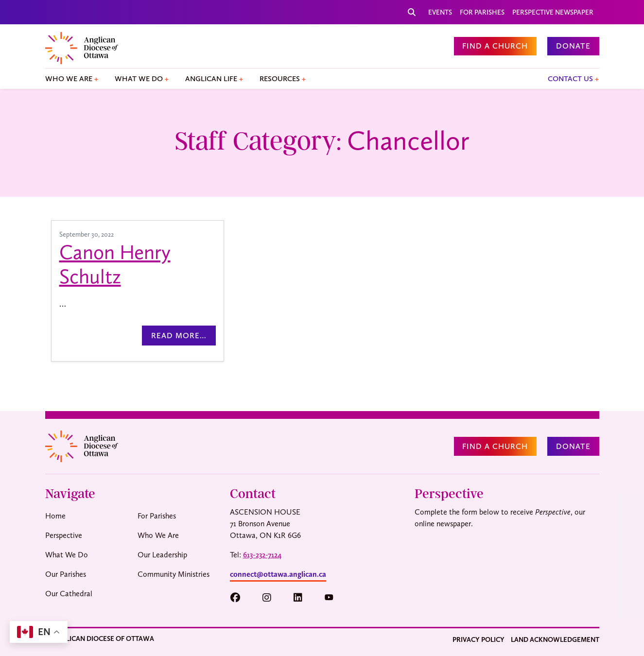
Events (440, 12)
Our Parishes (66, 574)
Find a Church (495, 46)
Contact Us (570, 79)
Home (55, 516)
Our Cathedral (69, 594)
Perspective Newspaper (553, 12)
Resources (280, 79)
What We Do (139, 79)
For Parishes (482, 12)
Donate (573, 46)
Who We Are (69, 79)
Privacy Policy (479, 639)
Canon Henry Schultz (115, 264)
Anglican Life (211, 79)
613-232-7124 (262, 555)
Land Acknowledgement (555, 639)
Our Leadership (162, 555)
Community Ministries (174, 574)
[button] (240, 598)
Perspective (64, 535)
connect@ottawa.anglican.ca (278, 574)
